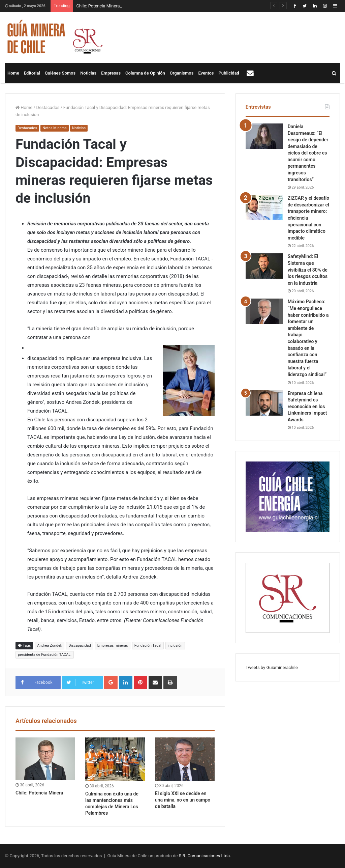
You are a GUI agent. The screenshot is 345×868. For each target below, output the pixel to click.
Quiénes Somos (60, 73)
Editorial (32, 73)
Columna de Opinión (145, 73)
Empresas (111, 73)
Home (13, 73)
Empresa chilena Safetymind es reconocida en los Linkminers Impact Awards (307, 407)
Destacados (48, 107)
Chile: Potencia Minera (98, 6)
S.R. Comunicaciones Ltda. (205, 856)
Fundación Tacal (148, 646)
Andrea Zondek (50, 646)
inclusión (175, 646)
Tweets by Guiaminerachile (272, 667)
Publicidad (229, 73)
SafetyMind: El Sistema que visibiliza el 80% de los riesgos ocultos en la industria (308, 270)
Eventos (206, 73)
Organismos (182, 73)
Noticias (88, 73)
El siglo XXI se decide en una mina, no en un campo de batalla (183, 800)
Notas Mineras (54, 128)
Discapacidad (80, 646)
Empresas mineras (113, 646)
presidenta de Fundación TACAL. (45, 655)
